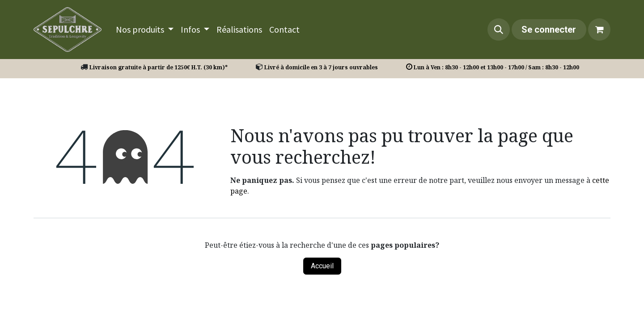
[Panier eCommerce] (599, 30)
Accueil (322, 266)
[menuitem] (145, 30)
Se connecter (549, 30)
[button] (499, 30)
